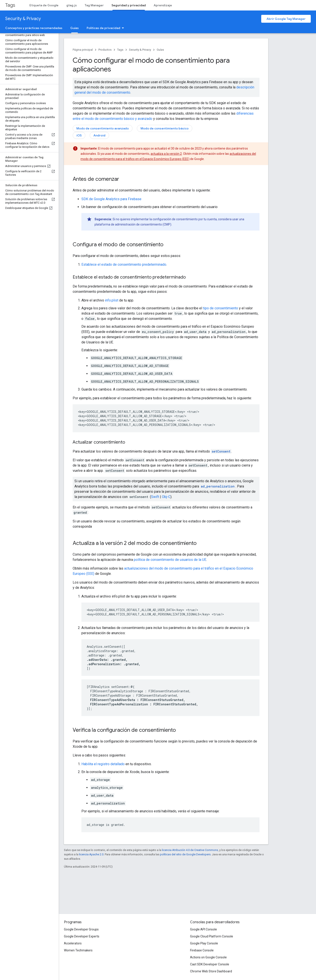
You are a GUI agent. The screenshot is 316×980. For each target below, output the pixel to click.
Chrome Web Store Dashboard (211, 971)
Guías (160, 50)
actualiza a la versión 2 (166, 154)
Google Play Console (204, 943)
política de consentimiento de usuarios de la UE (170, 560)
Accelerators (73, 943)
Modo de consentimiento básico (165, 128)
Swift (155, 497)
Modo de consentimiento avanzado (103, 128)
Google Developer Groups (81, 929)
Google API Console (204, 929)
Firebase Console (202, 950)
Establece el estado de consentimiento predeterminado (124, 264)
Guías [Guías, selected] (75, 28)
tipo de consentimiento (221, 308)
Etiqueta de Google (44, 5)
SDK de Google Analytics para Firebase (111, 199)
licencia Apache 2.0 (91, 854)
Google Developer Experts (82, 936)
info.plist (112, 300)
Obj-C (166, 497)
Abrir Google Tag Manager (286, 19)
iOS (79, 135)
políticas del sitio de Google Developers (185, 854)
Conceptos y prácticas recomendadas (34, 28)
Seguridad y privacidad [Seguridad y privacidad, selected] (129, 5)
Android (99, 135)
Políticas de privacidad (103, 28)
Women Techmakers (78, 950)
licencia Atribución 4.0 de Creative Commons (190, 850)
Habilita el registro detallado (103, 764)
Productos (105, 50)
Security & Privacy (23, 19)
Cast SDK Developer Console (210, 964)
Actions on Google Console (208, 957)
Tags (10, 5)
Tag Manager (94, 5)
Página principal (83, 50)
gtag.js (72, 5)
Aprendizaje (163, 5)
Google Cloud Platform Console (212, 936)
